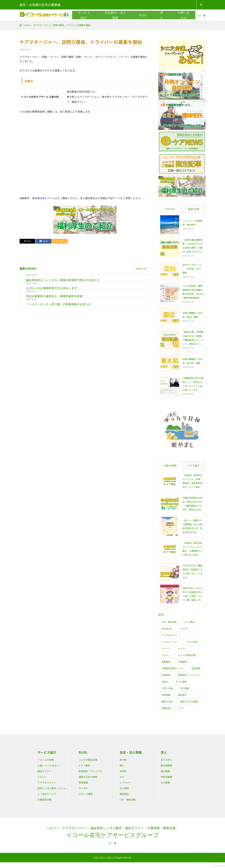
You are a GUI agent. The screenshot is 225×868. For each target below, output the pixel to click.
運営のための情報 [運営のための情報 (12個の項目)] (189, 702)
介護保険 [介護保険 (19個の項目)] (182, 662)
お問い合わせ (169, 15)
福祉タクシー (46, 771)
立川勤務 (166, 782)
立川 (123, 777)
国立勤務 (166, 771)
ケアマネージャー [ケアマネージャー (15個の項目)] (170, 642)
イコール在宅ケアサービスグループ (112, 841)
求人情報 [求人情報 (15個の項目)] (185, 688)
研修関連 (84, 782)
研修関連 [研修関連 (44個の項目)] (166, 695)
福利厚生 (125, 794)
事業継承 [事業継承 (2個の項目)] (166, 662)
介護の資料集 (170, 466)
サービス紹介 (103, 15)
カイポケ (84, 788)
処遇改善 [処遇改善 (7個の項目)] (166, 675)
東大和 (124, 759)
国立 (123, 765)
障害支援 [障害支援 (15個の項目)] (166, 708)
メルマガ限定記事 (90, 759)
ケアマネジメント (49, 782)
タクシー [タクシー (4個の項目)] (182, 648)
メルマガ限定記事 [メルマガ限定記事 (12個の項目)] (187, 655)
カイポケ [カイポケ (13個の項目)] (184, 629)
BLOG (144, 15)
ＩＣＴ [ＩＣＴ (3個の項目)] (181, 708)
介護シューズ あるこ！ (52, 765)
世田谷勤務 (168, 777)
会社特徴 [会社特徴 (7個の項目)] (196, 668)
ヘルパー (43, 777)
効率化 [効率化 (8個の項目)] (165, 682)
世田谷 (124, 771)
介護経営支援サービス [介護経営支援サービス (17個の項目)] (173, 668)
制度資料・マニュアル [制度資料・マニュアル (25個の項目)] (189, 675)
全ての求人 (168, 759)
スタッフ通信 (87, 794)
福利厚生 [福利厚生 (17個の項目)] (182, 695)
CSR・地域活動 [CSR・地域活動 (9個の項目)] (169, 622)
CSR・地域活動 (129, 799)
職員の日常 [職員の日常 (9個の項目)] (167, 702)
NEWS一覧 (141, 269)
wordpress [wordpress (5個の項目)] (167, 629)
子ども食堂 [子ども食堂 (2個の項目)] (181, 682)
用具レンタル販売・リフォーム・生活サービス (52, 794)
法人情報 (125, 788)
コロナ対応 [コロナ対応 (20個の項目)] (192, 642)
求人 (155, 15)
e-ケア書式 (194, 466)
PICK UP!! (170, 209)
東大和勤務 (168, 765)
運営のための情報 (90, 777)
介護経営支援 (46, 805)
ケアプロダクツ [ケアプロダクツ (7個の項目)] (169, 635)
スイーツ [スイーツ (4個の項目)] (166, 648)
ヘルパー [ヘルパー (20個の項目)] (166, 655)
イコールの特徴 (47, 759)
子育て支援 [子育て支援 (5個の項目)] (167, 688)
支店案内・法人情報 (126, 15)
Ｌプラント (127, 782)
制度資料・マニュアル (93, 771)
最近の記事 (194, 209)
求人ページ (49, 198)
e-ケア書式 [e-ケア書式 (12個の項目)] (190, 622)
